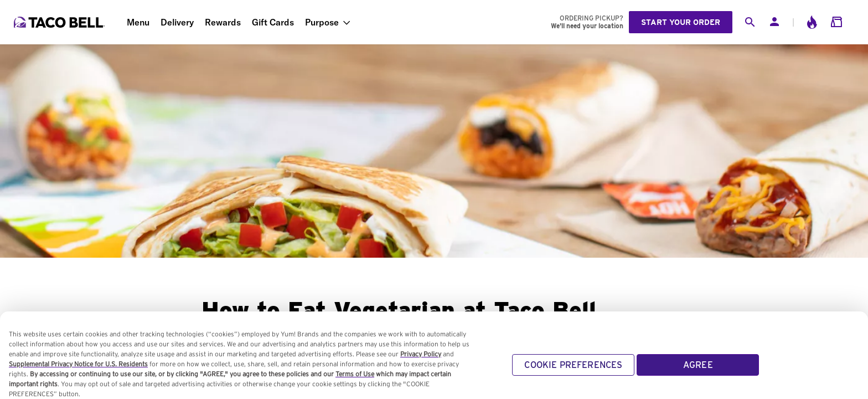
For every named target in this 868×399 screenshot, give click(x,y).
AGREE (698, 365)
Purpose (322, 22)
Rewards (223, 22)
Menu (138, 22)
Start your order (681, 22)
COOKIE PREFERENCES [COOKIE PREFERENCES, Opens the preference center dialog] (573, 365)
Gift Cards (273, 22)
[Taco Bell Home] (60, 22)
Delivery (177, 22)
